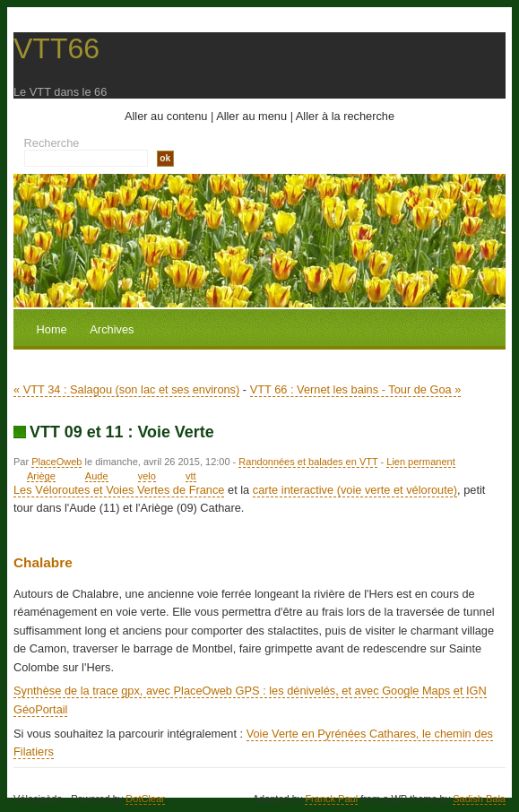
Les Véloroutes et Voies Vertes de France (119, 490)
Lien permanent (420, 462)
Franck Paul (331, 799)
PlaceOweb (56, 462)
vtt (191, 476)
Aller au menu (251, 116)
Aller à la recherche (345, 116)
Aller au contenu (166, 116)
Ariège (41, 476)
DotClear (145, 799)
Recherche (52, 143)
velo (147, 476)
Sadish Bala (479, 799)
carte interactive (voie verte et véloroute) (355, 490)
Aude (97, 476)
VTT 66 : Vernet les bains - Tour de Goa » (356, 389)
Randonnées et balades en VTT (308, 462)
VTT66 (56, 48)
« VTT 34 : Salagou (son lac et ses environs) (126, 389)
